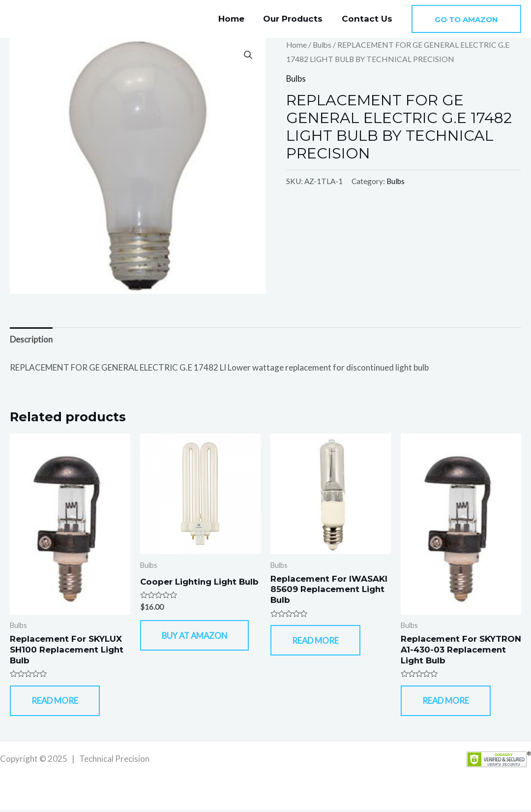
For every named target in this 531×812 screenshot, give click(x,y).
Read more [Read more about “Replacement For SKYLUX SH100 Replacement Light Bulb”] (57, 702)
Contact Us (368, 19)
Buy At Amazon (198, 644)
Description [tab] (31, 339)
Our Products (296, 19)
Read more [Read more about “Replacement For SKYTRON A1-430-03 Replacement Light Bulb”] (447, 702)
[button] (466, 19)
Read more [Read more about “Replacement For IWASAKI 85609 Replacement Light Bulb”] (317, 641)
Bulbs (323, 45)
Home (237, 19)
